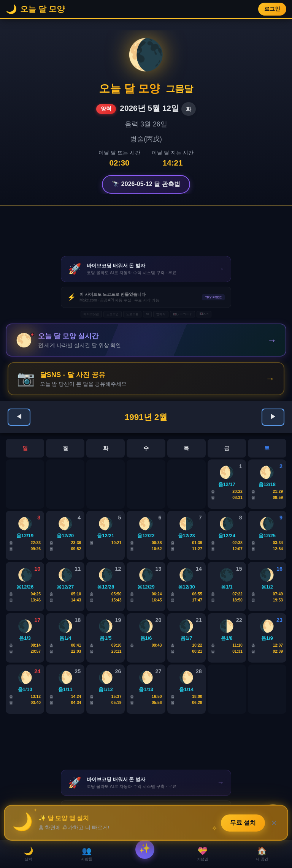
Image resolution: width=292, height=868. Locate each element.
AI (148, 314)
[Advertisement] (146, 231)
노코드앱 (113, 314)
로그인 (272, 9)
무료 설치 (243, 822)
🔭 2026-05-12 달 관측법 (146, 184)
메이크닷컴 (91, 314)
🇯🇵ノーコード (182, 314)
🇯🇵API (204, 314)
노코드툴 (132, 314)
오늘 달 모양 (129, 88)
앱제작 (161, 314)
